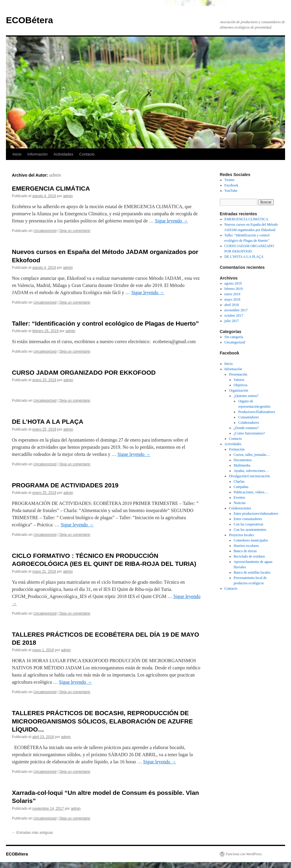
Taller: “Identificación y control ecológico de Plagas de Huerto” (105, 323)
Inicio (17, 154)
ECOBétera (29, 20)
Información (37, 154)
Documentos (243, 460)
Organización (238, 390)
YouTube (231, 191)
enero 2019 (233, 294)
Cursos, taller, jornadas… (252, 455)
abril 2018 (232, 305)
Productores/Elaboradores (257, 412)
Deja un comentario (75, 231)
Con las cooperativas (249, 524)
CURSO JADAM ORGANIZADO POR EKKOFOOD (84, 372)
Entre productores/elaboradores (256, 514)
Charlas (239, 481)
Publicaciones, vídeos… (251, 492)
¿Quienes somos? (246, 396)
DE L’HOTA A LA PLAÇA (48, 422)
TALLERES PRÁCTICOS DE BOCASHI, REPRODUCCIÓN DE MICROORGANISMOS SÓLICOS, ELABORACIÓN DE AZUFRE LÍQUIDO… (102, 721)
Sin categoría (234, 337)
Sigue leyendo (171, 221)
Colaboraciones (240, 508)
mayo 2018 (233, 299)
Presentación (238, 374)
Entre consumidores (248, 519)
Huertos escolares (246, 546)
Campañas (241, 487)
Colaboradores (249, 423)
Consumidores (248, 417)
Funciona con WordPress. (244, 854)
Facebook (231, 185)
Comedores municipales (251, 540)
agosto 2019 (233, 283)
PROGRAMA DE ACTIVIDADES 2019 (65, 485)
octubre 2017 (234, 316)
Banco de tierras (245, 551)
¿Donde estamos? (246, 428)
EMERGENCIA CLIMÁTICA (51, 188)
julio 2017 (232, 321)
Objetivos (241, 385)
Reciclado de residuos (249, 556)
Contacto (87, 154)
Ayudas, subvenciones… (251, 471)
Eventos (239, 497)
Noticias (240, 503)
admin (55, 175)
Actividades (63, 154)
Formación (237, 449)
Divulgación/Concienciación (249, 476)
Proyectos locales (241, 535)
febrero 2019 (234, 289)
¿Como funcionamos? (249, 433)
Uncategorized (45, 231)
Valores (239, 380)
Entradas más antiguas (32, 833)
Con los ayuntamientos (250, 530)
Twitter (230, 180)
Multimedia (242, 465)
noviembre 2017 (236, 310)
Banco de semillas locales (252, 572)
